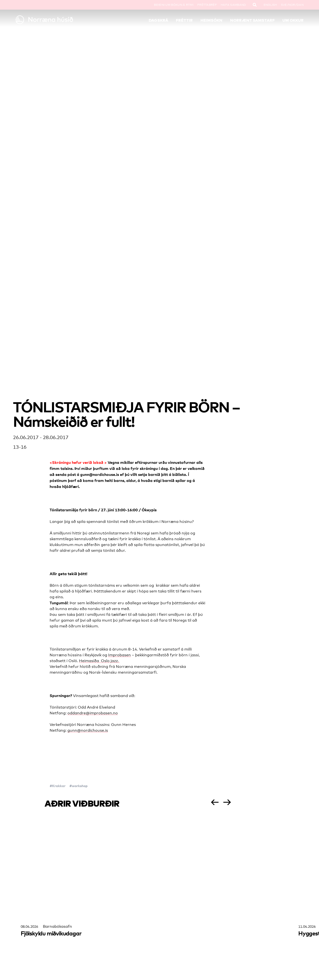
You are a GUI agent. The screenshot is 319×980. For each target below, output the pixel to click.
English (270, 5)
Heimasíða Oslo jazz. (99, 661)
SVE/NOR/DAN (292, 5)
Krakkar (59, 786)
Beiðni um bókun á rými (174, 5)
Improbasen (120, 655)
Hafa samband (233, 5)
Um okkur (293, 20)
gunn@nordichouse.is (88, 730)
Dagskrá (158, 20)
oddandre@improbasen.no (93, 713)
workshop (80, 786)
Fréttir (184, 20)
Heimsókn (211, 20)
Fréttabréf (207, 5)
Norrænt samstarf (252, 20)
